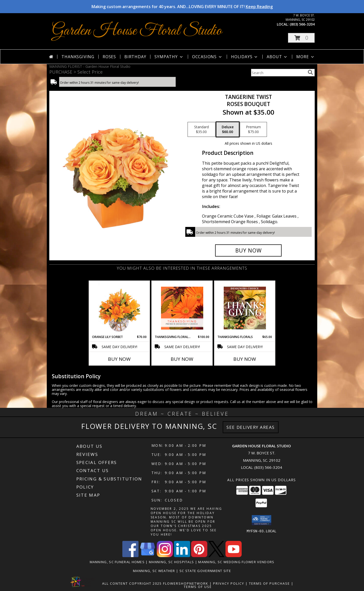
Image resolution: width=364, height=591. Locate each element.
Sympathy (169, 57)
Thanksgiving (78, 57)
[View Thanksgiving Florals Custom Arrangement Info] (245, 308)
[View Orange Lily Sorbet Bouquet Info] (119, 308)
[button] (301, 38)
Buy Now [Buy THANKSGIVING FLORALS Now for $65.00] (245, 359)
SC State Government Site (205, 571)
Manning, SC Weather (154, 571)
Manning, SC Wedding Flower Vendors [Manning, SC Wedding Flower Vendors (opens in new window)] (236, 562)
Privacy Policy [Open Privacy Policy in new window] (229, 583)
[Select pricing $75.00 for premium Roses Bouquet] (253, 130)
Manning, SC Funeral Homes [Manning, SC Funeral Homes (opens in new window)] (117, 562)
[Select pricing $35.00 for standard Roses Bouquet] (201, 130)
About (277, 57)
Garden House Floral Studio (137, 31)
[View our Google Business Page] (148, 556)
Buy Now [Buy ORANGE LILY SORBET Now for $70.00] (119, 359)
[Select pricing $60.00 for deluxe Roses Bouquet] (228, 130)
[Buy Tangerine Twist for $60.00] (248, 250)
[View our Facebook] (130, 556)
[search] (310, 72)
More (305, 57)
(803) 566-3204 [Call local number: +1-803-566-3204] (302, 24)
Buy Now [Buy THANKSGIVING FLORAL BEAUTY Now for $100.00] (182, 359)
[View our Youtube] (234, 556)
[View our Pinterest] (199, 556)
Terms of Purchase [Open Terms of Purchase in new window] (269, 583)
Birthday (135, 57)
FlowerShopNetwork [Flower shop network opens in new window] (186, 583)
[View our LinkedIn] (182, 556)
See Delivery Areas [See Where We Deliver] (251, 427)
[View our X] (216, 556)
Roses (109, 57)
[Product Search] (278, 73)
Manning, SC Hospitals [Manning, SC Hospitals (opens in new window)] (171, 562)
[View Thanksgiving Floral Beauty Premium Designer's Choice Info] (182, 308)
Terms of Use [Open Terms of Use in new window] (198, 587)
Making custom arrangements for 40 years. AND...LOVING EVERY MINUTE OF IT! (182, 7)
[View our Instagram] (165, 556)
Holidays (245, 57)
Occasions (207, 57)
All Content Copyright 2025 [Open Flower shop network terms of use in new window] (132, 583)
